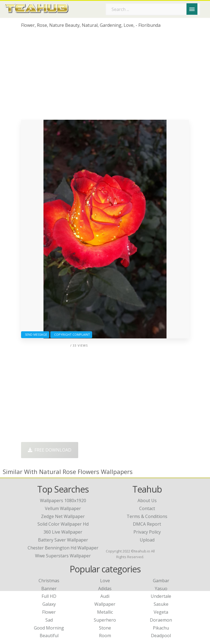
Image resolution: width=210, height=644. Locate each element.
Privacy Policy (147, 532)
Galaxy (49, 604)
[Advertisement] (105, 76)
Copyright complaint (71, 334)
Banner (49, 589)
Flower (49, 612)
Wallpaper (105, 604)
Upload (147, 540)
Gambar (161, 581)
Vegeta (161, 612)
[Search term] (153, 9)
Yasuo (161, 589)
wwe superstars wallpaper (63, 556)
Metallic (105, 612)
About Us (147, 500)
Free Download (50, 450)
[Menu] (192, 9)
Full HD (49, 596)
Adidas (105, 589)
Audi (105, 596)
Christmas (49, 581)
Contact (147, 508)
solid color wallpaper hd (63, 524)
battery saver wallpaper (63, 540)
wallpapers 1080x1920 (63, 500)
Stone (105, 628)
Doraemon (161, 620)
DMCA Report (147, 524)
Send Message (35, 334)
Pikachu (161, 628)
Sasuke (161, 604)
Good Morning (49, 628)
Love (105, 581)
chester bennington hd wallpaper (63, 548)
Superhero (105, 620)
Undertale (161, 596)
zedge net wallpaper (63, 516)
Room (105, 636)
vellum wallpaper (63, 508)
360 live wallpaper (63, 532)
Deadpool (161, 636)
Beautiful (49, 636)
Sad (49, 620)
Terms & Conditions (147, 516)
